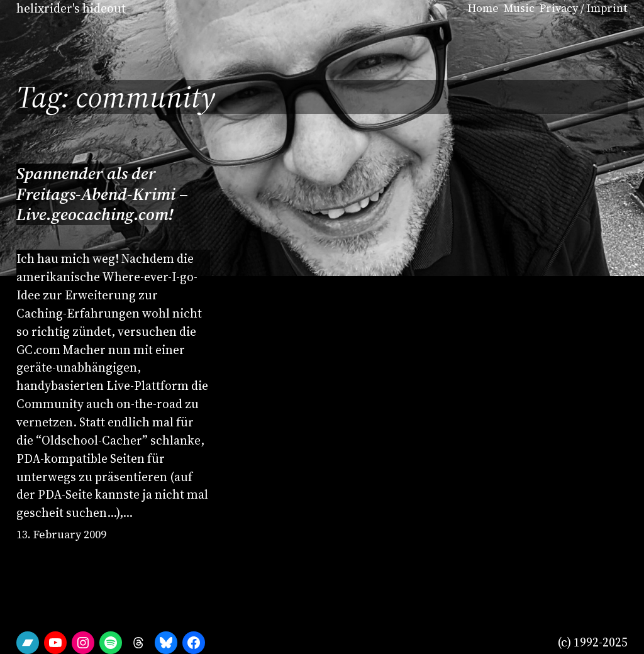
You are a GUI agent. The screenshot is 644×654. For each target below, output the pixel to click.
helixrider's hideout (71, 8)
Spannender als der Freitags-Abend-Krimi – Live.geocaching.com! (102, 194)
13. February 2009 (61, 535)
